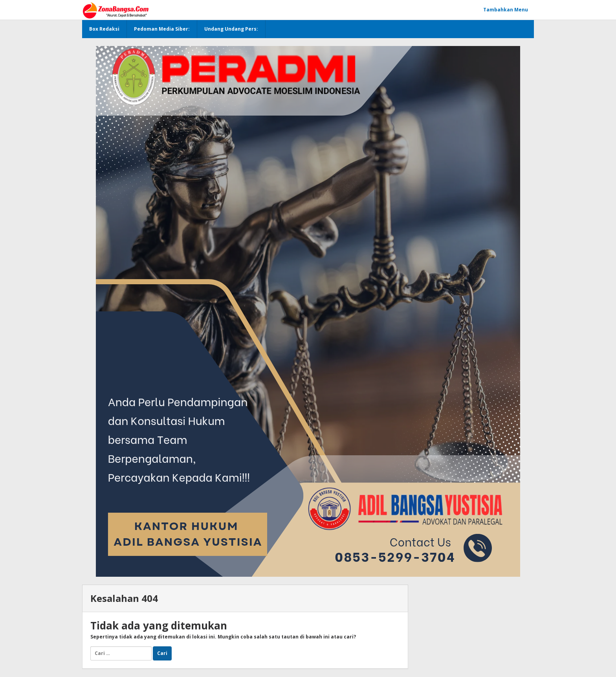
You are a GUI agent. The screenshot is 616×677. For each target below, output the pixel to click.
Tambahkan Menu (506, 10)
